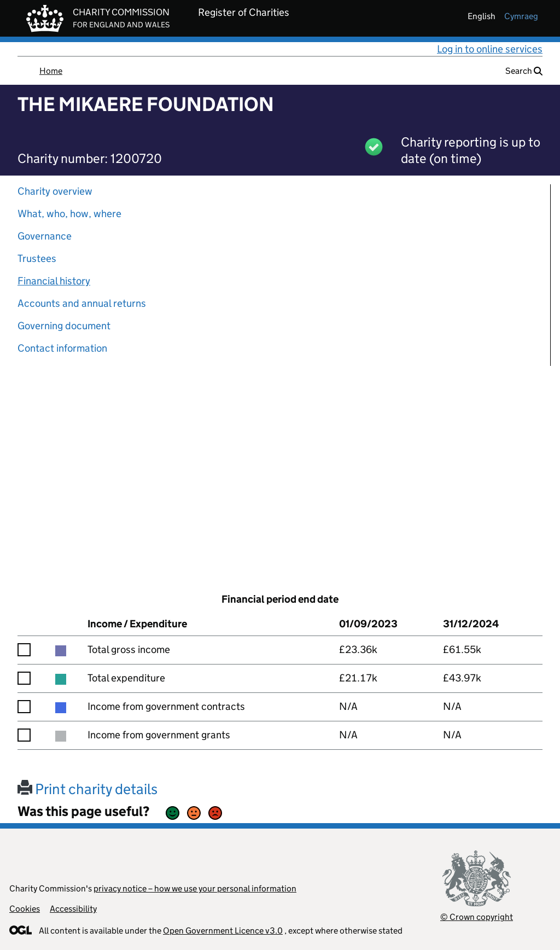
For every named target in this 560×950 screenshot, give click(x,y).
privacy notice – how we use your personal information (195, 888)
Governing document (64, 326)
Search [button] (524, 71)
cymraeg (521, 16)
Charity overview (55, 191)
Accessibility (73, 909)
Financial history (54, 281)
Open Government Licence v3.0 (223, 931)
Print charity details (87, 789)
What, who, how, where (69, 214)
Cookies (25, 909)
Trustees (37, 258)
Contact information (62, 348)
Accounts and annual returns (82, 303)
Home (51, 71)
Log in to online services (490, 49)
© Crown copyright (477, 917)
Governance (45, 236)
